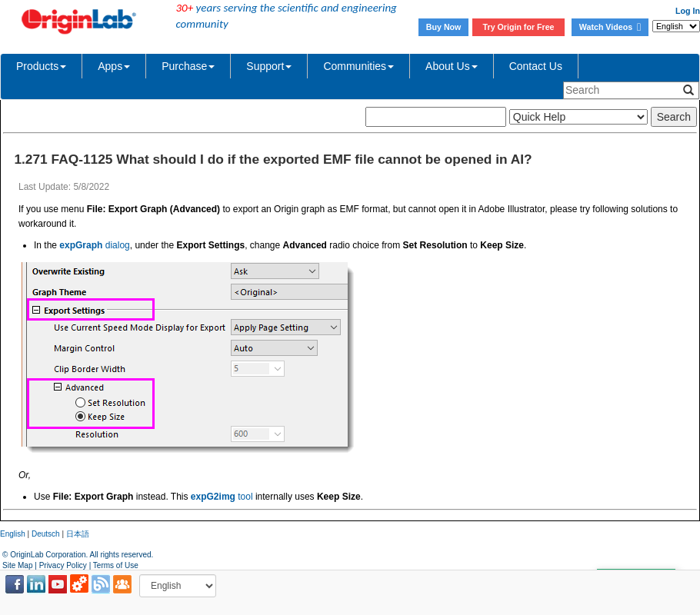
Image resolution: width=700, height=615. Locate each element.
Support (269, 66)
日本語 (78, 534)
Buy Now (444, 27)
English (13, 534)
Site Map (17, 565)
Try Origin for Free (519, 27)
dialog (94, 245)
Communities (358, 66)
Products (41, 66)
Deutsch (46, 534)
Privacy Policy (63, 565)
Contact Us (536, 66)
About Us (452, 66)
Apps (114, 66)
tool (222, 497)
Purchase (188, 66)
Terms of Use (116, 565)
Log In (688, 11)
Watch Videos (610, 27)
